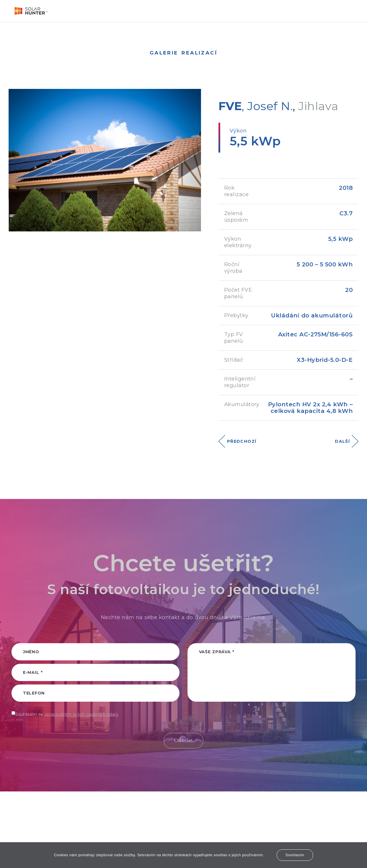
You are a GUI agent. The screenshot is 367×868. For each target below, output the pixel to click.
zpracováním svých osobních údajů (81, 714)
